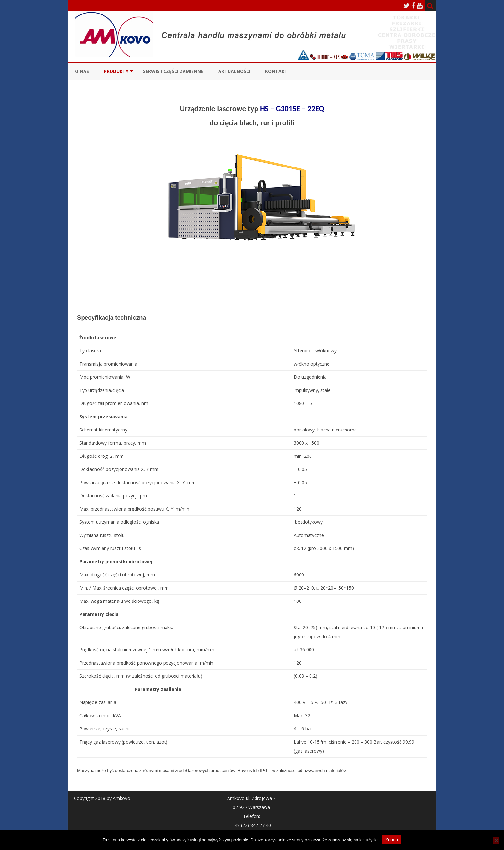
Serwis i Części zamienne (173, 71)
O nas (82, 71)
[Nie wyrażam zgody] (496, 840)
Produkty (116, 71)
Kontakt (276, 71)
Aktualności (234, 71)
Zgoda (392, 840)
